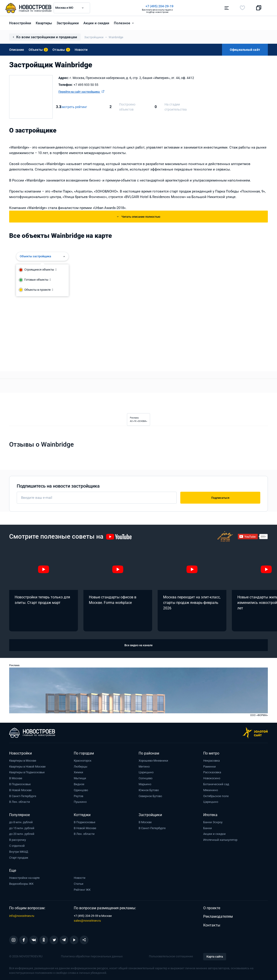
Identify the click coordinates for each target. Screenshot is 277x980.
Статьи (79, 884)
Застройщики (68, 23)
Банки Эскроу (213, 822)
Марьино (145, 784)
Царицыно (146, 772)
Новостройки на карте (24, 878)
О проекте (212, 908)
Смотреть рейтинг (73, 107)
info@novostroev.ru (22, 916)
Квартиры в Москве (23, 761)
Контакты (212, 925)
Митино (144, 767)
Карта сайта (215, 957)
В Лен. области (20, 802)
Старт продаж (19, 858)
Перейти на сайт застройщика (81, 92)
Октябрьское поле (216, 796)
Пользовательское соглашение (171, 956)
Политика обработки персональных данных (92, 956)
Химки (78, 772)
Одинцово (81, 790)
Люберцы (81, 767)
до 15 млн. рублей (22, 828)
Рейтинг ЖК (82, 890)
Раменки (210, 767)
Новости (81, 50)
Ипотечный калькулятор (220, 840)
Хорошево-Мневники (153, 761)
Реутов (78, 796)
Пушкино (80, 802)
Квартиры (44, 23)
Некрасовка (211, 761)
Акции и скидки (96, 23)
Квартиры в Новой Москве (27, 767)
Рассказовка (212, 772)
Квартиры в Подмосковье (27, 772)
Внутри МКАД (19, 852)
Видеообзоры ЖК (21, 884)
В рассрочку (18, 840)
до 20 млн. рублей (22, 834)
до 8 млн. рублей (21, 822)
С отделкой (17, 846)
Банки (208, 828)
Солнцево (145, 778)
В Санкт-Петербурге (23, 796)
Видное (79, 784)
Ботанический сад (216, 784)
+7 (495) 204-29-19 (160, 6)
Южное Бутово (149, 790)
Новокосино (212, 778)
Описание (17, 50)
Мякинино (211, 790)
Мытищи (80, 778)
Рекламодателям (218, 916)
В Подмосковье (20, 784)
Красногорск (83, 761)
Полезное (122, 23)
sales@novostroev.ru (87, 921)
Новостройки (20, 23)
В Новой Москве (20, 790)
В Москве (16, 778)
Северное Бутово (150, 796)
